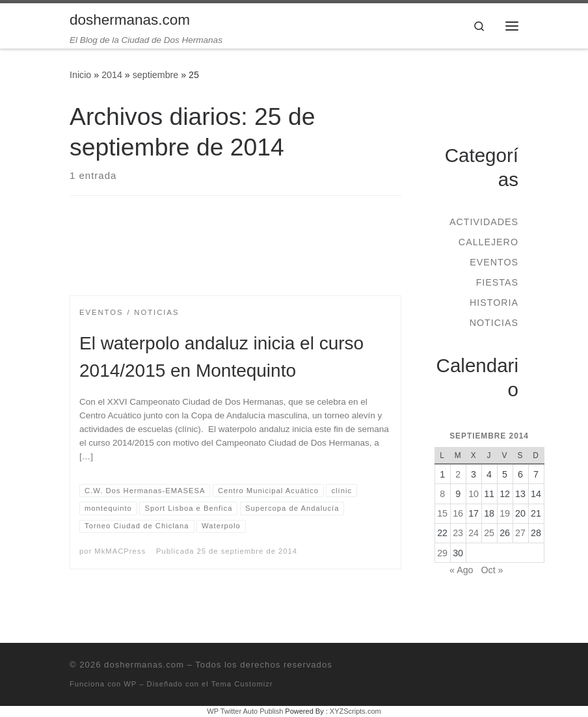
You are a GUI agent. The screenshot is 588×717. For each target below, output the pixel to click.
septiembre (156, 75)
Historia (494, 303)
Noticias (494, 323)
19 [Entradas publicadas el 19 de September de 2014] (505, 513)
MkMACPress (120, 551)
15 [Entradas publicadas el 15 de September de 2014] (442, 513)
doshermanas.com (144, 665)
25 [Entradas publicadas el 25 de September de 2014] (489, 533)
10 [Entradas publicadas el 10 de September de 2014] (474, 494)
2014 (112, 75)
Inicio (80, 75)
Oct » (492, 570)
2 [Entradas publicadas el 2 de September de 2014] (458, 474)
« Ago (461, 570)
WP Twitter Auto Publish (245, 711)
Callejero (488, 242)
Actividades (484, 222)
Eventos (494, 262)
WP (130, 684)
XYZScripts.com (355, 711)
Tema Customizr (242, 684)
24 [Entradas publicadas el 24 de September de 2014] (474, 533)
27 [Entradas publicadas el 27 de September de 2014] (520, 533)
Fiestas (497, 282)
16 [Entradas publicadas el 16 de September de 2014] (458, 513)
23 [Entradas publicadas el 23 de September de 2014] (458, 533)
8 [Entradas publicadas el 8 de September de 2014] (442, 494)
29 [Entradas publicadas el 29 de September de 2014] (442, 553)
